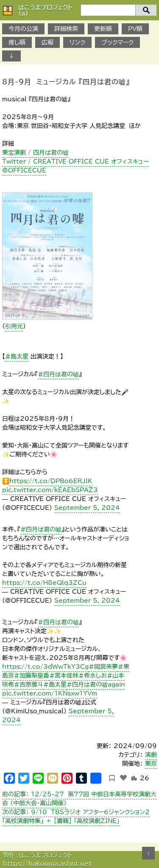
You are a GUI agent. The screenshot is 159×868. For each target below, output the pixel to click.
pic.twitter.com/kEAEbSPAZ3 (50, 490)
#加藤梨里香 (32, 676)
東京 (151, 764)
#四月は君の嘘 (58, 374)
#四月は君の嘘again (96, 684)
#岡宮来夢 (103, 667)
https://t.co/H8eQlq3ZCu (44, 583)
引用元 (14, 326)
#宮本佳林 (64, 676)
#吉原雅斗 (29, 684)
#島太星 (17, 356)
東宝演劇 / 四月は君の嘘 (35, 153)
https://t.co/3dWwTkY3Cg (45, 667)
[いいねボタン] (123, 778)
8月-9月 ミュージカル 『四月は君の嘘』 (66, 82)
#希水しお (93, 676)
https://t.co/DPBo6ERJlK (51, 481)
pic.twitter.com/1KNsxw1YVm (50, 693)
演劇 (151, 755)
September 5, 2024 (87, 508)
